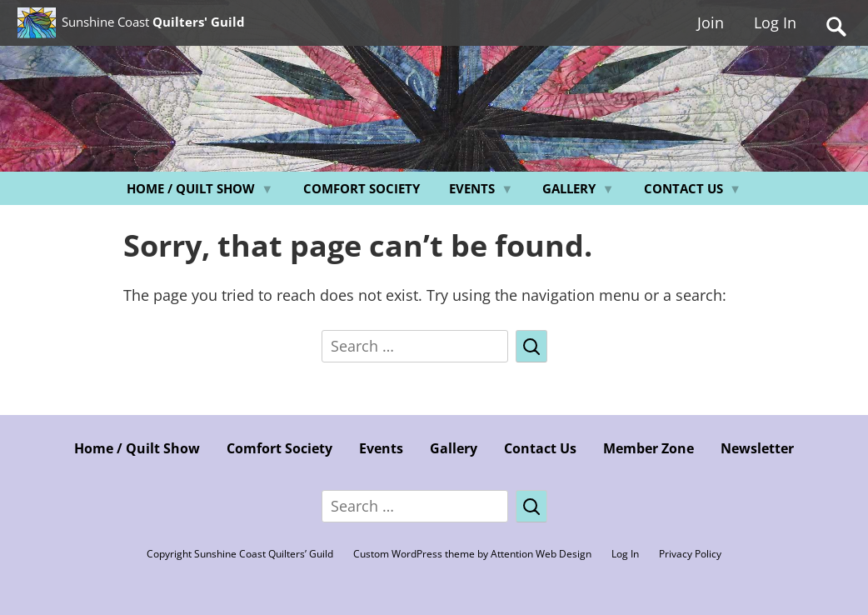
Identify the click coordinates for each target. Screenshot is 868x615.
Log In (775, 27)
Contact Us (683, 188)
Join (711, 27)
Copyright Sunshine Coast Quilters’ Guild (240, 554)
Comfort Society (362, 188)
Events (472, 188)
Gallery (569, 188)
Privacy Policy (690, 554)
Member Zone (649, 448)
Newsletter (757, 448)
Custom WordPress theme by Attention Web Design (472, 554)
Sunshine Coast (213, 25)
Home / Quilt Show (191, 188)
